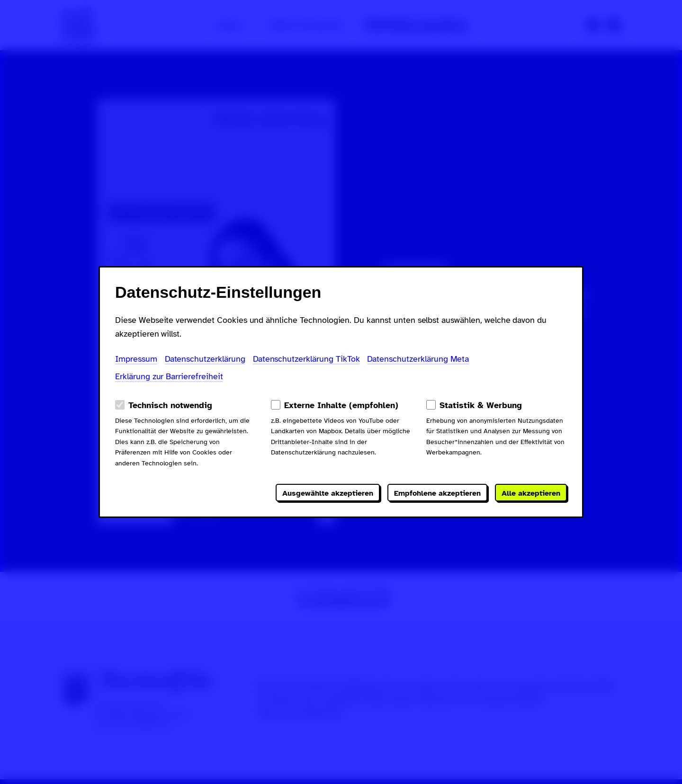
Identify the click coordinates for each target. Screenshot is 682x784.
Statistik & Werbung (481, 405)
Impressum (136, 359)
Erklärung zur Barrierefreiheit (169, 376)
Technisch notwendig (170, 405)
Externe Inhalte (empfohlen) (341, 405)
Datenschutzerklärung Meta (418, 359)
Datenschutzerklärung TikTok (306, 359)
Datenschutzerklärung (205, 359)
